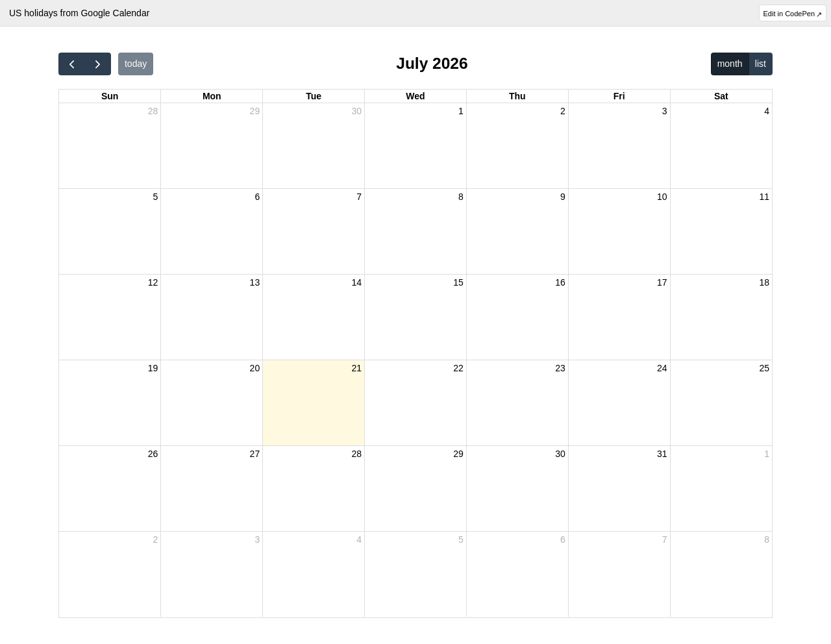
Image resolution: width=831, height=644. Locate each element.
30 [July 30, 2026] (560, 454)
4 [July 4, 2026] (767, 111)
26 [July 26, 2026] (153, 454)
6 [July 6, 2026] (257, 197)
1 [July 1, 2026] (461, 111)
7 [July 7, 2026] (359, 197)
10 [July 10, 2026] (662, 197)
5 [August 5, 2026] (461, 539)
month (730, 64)
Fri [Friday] (619, 96)
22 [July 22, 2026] (458, 368)
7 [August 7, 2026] (665, 539)
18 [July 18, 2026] (764, 282)
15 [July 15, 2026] (458, 282)
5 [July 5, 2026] (156, 197)
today (136, 64)
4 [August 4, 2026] (359, 539)
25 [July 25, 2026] (764, 368)
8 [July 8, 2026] (461, 197)
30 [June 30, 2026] (356, 111)
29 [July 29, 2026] (458, 454)
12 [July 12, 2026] (153, 282)
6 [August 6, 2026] (563, 539)
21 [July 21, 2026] (356, 368)
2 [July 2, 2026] (563, 111)
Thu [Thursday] (517, 96)
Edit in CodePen (789, 14)
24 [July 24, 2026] (662, 368)
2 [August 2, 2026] (156, 539)
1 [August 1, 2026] (767, 454)
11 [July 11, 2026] (764, 197)
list (761, 64)
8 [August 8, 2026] (767, 539)
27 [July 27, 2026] (255, 454)
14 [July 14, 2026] (356, 282)
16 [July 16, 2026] (560, 282)
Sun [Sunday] (110, 96)
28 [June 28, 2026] (153, 111)
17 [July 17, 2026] (662, 282)
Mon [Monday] (212, 96)
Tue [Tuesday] (314, 96)
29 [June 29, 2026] (255, 111)
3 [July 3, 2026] (665, 111)
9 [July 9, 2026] (563, 197)
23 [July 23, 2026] (560, 368)
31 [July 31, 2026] (662, 454)
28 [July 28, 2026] (356, 454)
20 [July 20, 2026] (255, 368)
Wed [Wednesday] (415, 96)
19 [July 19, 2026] (153, 368)
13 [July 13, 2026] (255, 282)
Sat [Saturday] (721, 96)
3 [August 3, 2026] (257, 539)
